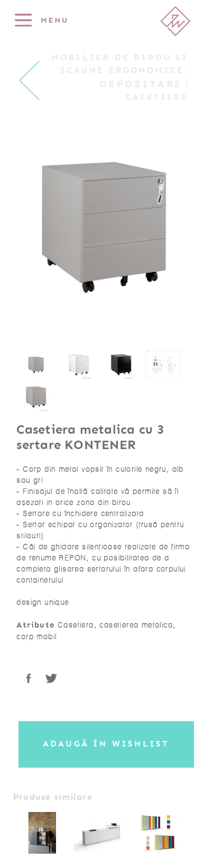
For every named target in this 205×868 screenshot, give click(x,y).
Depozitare (141, 84)
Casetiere (157, 97)
